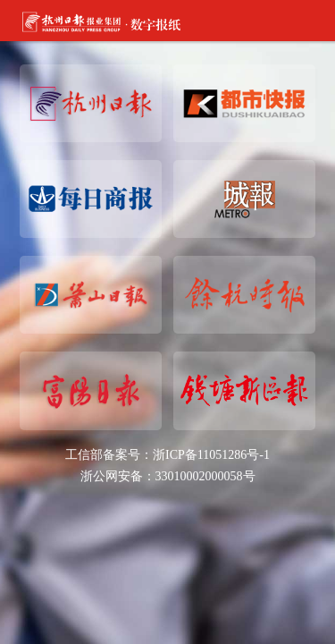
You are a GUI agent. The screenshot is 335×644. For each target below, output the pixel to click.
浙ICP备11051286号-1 (211, 455)
